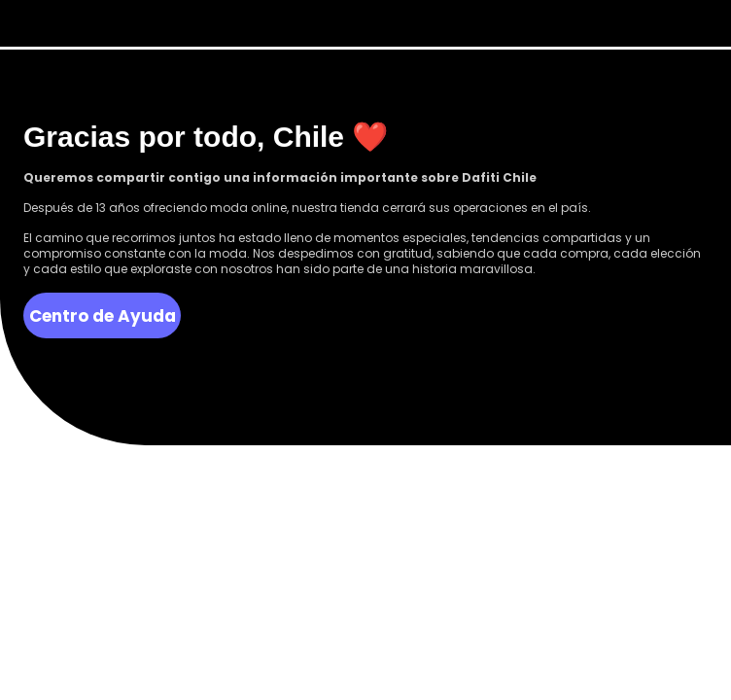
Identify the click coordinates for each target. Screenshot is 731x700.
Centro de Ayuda (103, 316)
